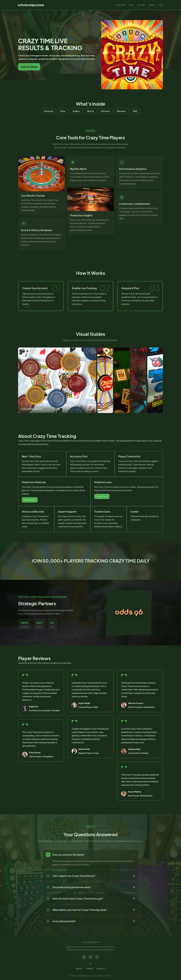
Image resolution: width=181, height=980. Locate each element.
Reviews (121, 111)
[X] (97, 957)
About (152, 5)
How (131, 5)
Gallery (141, 5)
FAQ (161, 5)
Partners (105, 111)
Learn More (102, 496)
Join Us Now (29, 67)
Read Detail (30, 500)
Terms (90, 969)
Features (121, 5)
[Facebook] (84, 957)
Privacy (101, 969)
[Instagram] (90, 957)
